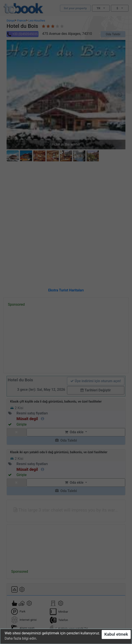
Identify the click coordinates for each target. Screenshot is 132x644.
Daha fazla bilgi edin (20, 638)
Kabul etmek (116, 634)
